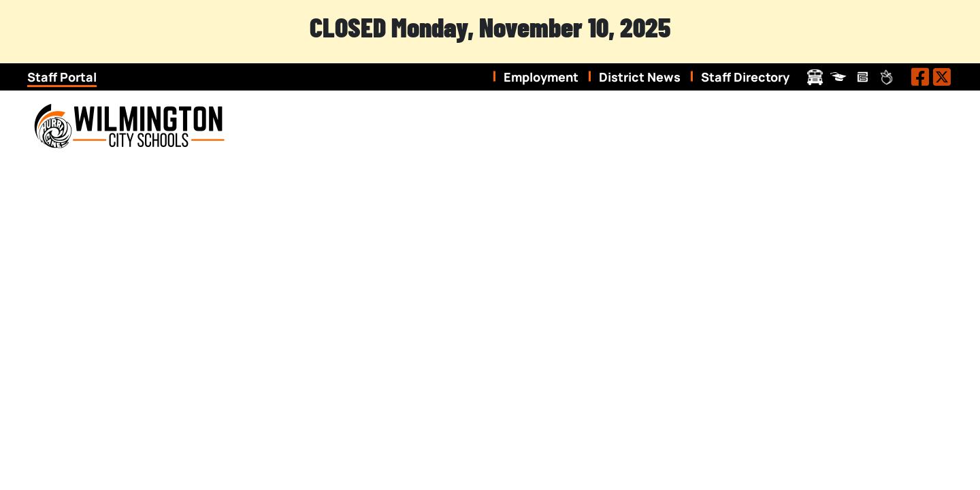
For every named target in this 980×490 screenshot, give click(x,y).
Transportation (815, 77)
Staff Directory (745, 77)
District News (640, 77)
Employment (541, 77)
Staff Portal (62, 77)
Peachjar (886, 77)
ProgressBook (839, 77)
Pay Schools (863, 77)
